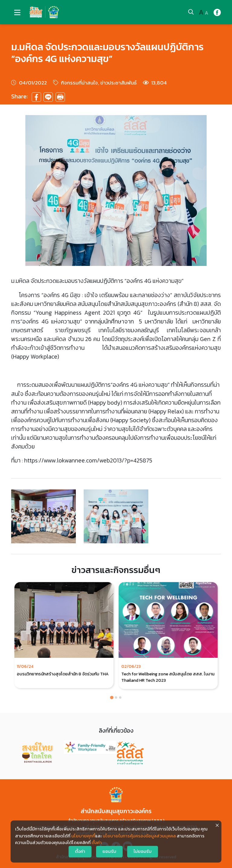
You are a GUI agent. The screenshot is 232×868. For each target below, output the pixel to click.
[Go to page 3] (120, 697)
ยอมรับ (109, 851)
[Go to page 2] (116, 697)
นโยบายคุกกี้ (83, 836)
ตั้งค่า (97, 843)
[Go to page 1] (112, 697)
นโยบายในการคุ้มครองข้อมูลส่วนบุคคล (139, 836)
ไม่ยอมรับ (143, 851)
